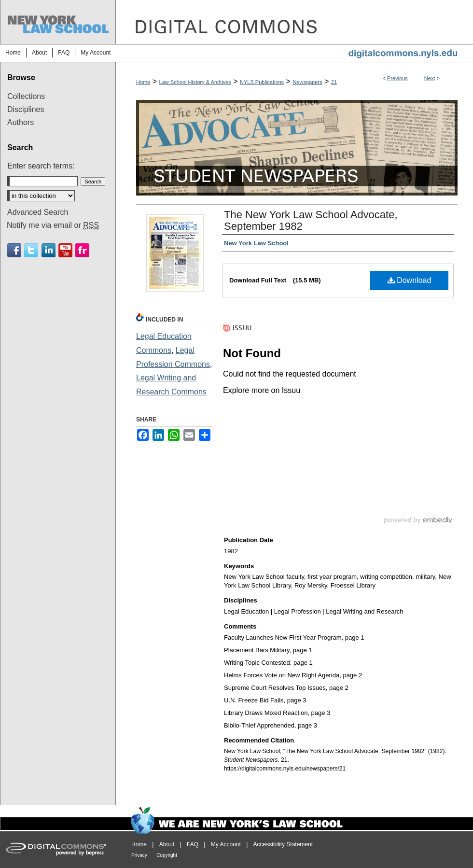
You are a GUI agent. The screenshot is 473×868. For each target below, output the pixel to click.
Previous (397, 78)
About (167, 844)
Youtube (65, 250)
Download (410, 280)
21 (334, 82)
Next (430, 78)
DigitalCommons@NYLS (294, 22)
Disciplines (26, 109)
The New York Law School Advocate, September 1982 (311, 220)
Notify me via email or (53, 225)
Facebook (14, 250)
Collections (26, 96)
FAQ (193, 844)
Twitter (31, 250)
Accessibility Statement (283, 844)
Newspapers (307, 82)
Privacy (139, 855)
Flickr (82, 250)
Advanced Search (38, 212)
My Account (226, 844)
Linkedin (49, 250)
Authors (21, 122)
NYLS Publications (262, 82)
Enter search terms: (41, 166)
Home (143, 82)
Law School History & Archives (195, 82)
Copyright (167, 855)
